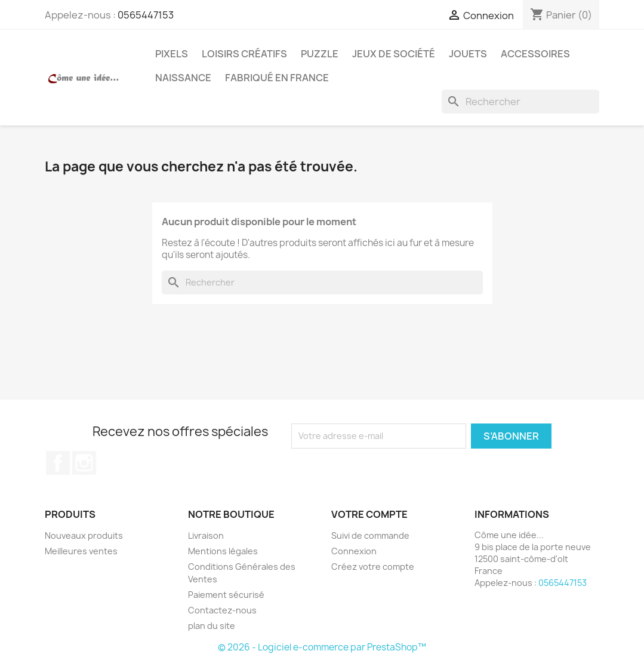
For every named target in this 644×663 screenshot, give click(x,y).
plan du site (212, 626)
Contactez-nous (222, 610)
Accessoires (535, 54)
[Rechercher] (520, 102)
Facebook (58, 463)
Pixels (172, 54)
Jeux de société (394, 54)
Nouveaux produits (84, 535)
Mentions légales (223, 551)
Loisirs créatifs (244, 54)
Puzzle (320, 54)
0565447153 (146, 15)
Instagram (84, 463)
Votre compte (369, 514)
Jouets (468, 54)
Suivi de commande (370, 535)
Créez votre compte (373, 567)
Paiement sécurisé (226, 595)
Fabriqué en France (277, 78)
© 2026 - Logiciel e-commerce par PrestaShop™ (322, 647)
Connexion (354, 551)
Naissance (183, 78)
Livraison (206, 535)
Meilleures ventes (81, 551)
